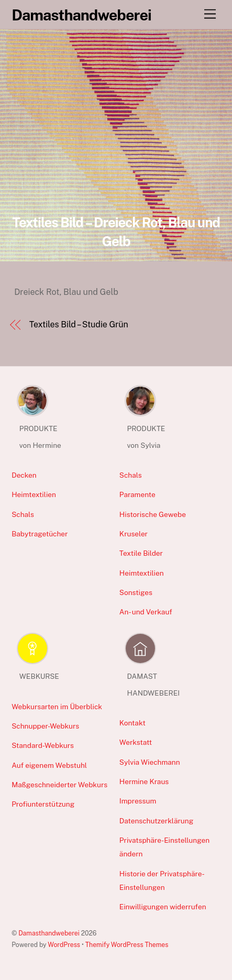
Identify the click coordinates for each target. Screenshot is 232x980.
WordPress (64, 945)
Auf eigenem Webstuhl (49, 765)
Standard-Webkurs (43, 745)
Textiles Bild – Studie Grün (79, 324)
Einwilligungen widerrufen (163, 907)
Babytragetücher (40, 534)
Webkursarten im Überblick (57, 707)
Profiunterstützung (43, 804)
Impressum (138, 801)
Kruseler (134, 534)
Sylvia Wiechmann (150, 762)
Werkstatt (136, 742)
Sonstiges (136, 592)
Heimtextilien (34, 494)
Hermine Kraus (144, 781)
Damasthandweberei (49, 933)
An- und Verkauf (146, 612)
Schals (23, 514)
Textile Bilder (141, 553)
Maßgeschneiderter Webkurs (59, 785)
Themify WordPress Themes (127, 945)
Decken (24, 475)
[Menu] (210, 14)
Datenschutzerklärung (156, 821)
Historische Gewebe (153, 514)
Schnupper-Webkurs (45, 726)
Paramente (137, 494)
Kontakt (132, 723)
